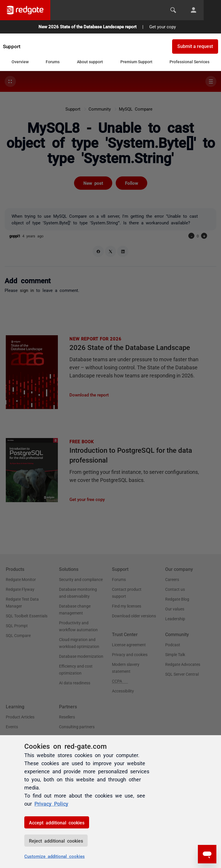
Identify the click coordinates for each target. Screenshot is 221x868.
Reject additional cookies (56, 841)
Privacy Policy (51, 803)
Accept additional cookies (57, 822)
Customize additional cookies (55, 856)
